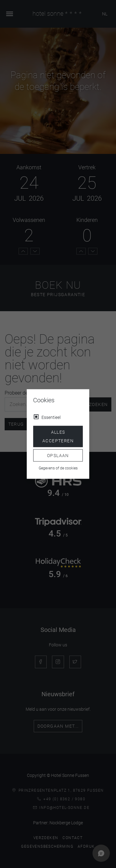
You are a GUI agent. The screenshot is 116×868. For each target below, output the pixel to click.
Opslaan (58, 455)
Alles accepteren (58, 436)
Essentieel (51, 417)
